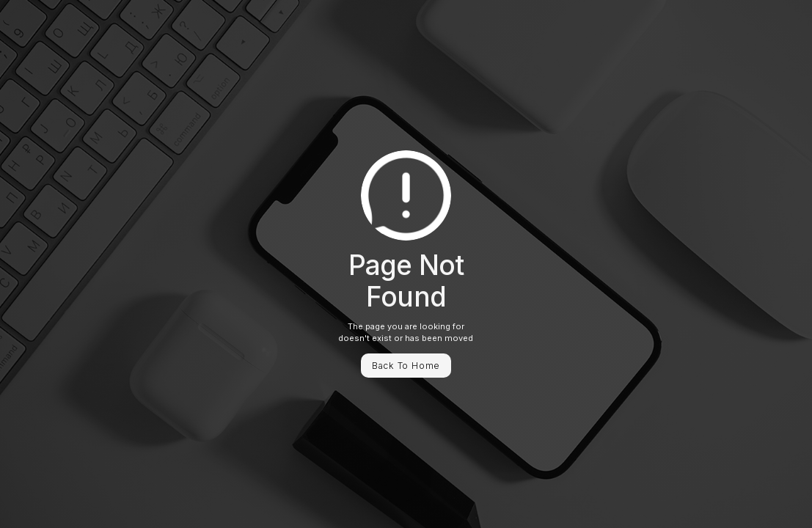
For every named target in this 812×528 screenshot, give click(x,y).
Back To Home (406, 366)
